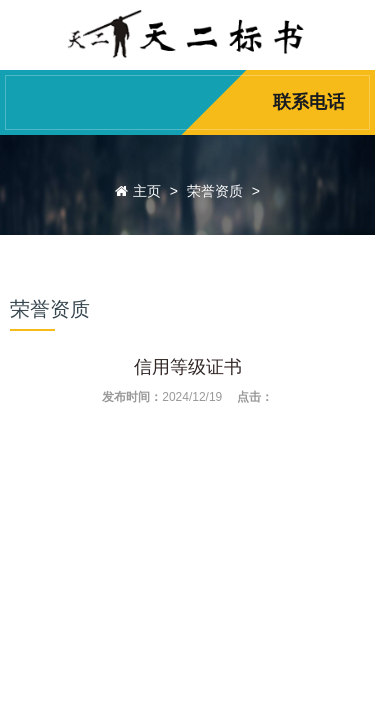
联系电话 (309, 102)
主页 (147, 191)
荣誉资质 (215, 191)
